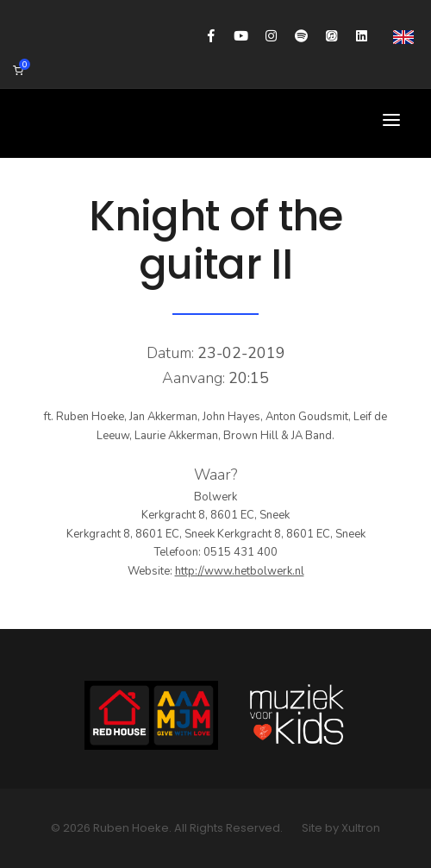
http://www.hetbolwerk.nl (240, 571)
